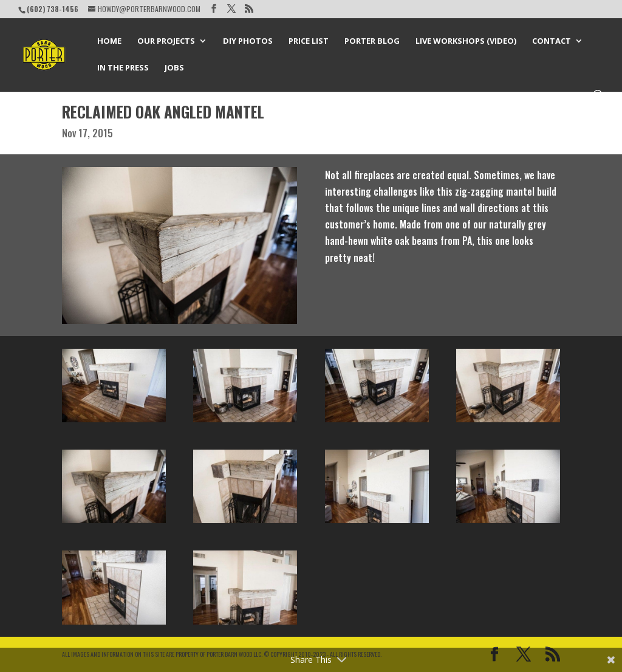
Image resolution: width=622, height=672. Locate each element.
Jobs (174, 68)
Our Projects (166, 41)
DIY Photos (248, 41)
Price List (309, 41)
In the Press (123, 68)
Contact (552, 41)
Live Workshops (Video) (466, 41)
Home (109, 41)
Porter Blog (372, 41)
